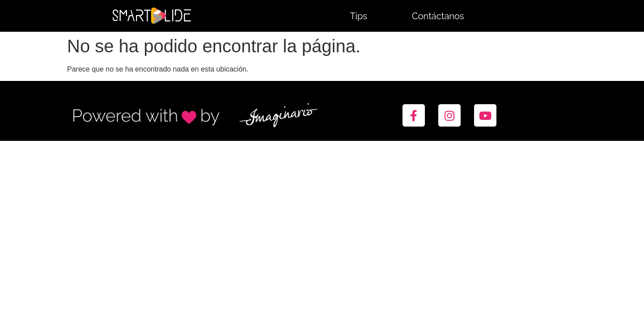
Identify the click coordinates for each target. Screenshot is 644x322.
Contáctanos (438, 16)
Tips (358, 16)
